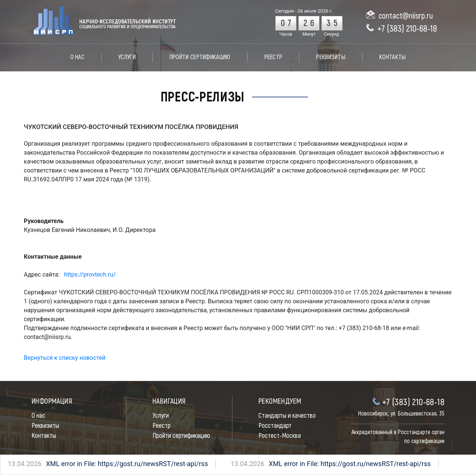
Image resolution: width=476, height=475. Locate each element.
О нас (78, 57)
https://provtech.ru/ (90, 274)
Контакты (393, 57)
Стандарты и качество (287, 416)
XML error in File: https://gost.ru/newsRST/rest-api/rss (94, 464)
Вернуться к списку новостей (65, 358)
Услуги (127, 57)
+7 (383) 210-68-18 (407, 29)
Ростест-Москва (280, 436)
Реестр (274, 57)
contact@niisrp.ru (406, 16)
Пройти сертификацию (200, 57)
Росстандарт (275, 426)
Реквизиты (331, 57)
